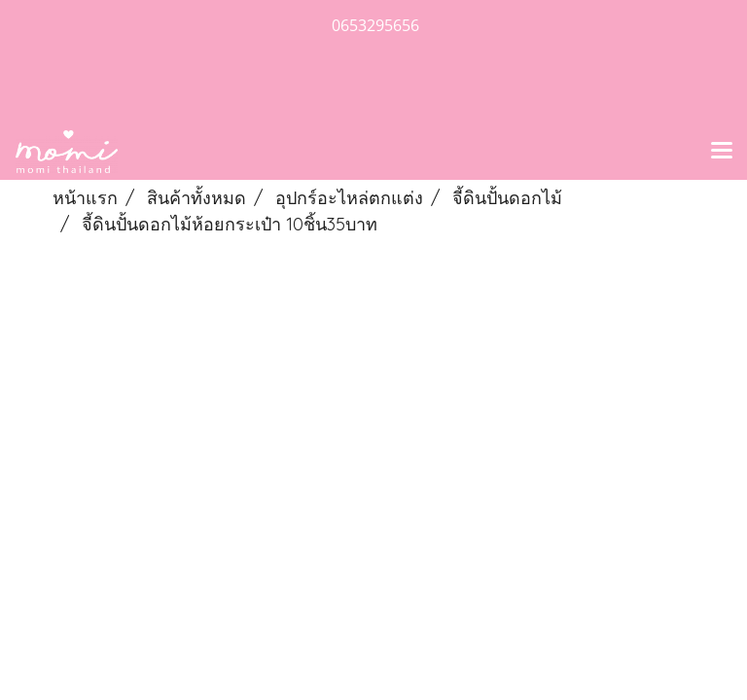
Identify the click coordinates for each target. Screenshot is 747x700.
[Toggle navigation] (722, 152)
